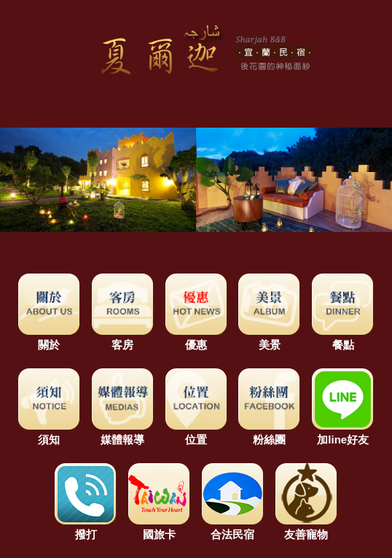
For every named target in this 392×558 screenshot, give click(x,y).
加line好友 (343, 433)
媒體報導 (123, 433)
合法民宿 (233, 528)
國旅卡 (159, 528)
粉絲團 (269, 433)
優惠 (196, 338)
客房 (123, 338)
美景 (269, 338)
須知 (49, 433)
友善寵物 (306, 528)
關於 (49, 338)
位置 (196, 433)
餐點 (343, 338)
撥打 (86, 528)
